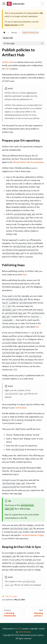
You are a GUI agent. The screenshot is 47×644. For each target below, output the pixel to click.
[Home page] (4, 33)
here (37, 327)
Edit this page (10, 596)
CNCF (8, 69)
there (25, 274)
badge (32, 535)
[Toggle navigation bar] (4, 4)
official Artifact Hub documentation (28, 162)
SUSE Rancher (25, 632)
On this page (9, 43)
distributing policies (13, 115)
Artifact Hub (7, 62)
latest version (11, 25)
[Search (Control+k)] (43, 4)
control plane (21, 408)
